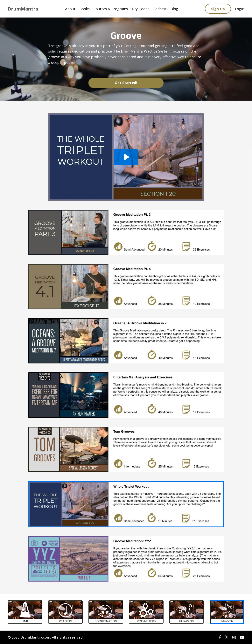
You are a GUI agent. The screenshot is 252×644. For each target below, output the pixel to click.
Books (84, 9)
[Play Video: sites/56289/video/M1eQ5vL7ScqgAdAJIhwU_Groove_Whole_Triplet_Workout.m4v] (126, 157)
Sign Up (218, 9)
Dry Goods (141, 9)
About (70, 9)
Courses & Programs (111, 9)
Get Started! (126, 83)
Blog (174, 9)
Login (240, 9)
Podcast (160, 9)
